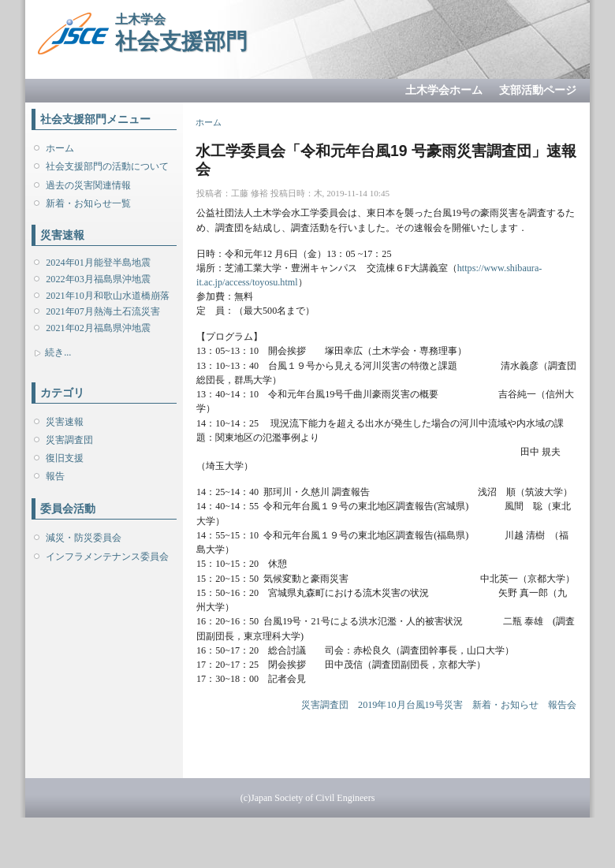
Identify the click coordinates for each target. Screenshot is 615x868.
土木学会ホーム (444, 90)
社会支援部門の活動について (107, 166)
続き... (58, 352)
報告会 (562, 705)
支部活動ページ (538, 90)
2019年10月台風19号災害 (410, 705)
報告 (55, 476)
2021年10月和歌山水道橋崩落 (107, 296)
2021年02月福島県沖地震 (98, 328)
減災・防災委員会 (84, 538)
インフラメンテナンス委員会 (107, 557)
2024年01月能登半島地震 (98, 263)
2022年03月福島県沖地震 (98, 279)
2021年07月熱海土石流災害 (102, 311)
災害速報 (65, 422)
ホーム (60, 148)
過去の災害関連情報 (88, 185)
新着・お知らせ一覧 (88, 203)
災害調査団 (69, 440)
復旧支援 (65, 458)
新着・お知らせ (505, 705)
